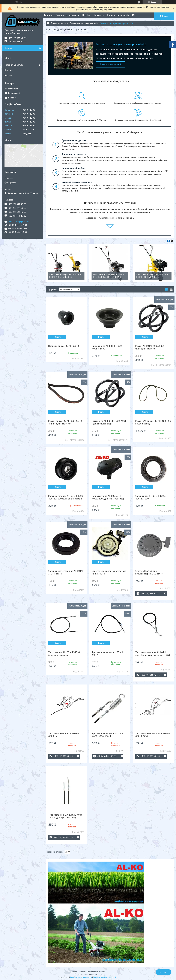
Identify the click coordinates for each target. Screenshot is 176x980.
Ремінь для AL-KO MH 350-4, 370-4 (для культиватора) (66, 422)
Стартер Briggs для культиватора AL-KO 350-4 (109, 572)
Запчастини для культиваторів (84, 23)
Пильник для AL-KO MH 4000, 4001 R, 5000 (107, 347)
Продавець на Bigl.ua (88, 974)
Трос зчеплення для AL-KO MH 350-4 (107, 654)
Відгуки (8, 75)
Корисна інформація (118, 15)
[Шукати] (40, 48)
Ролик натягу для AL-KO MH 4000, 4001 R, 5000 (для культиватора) (66, 497)
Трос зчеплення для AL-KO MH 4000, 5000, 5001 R (107, 735)
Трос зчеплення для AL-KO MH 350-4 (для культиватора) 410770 (153, 654)
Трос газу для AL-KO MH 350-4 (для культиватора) (64, 654)
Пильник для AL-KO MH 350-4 (64, 346)
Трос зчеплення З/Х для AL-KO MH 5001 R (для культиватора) (66, 816)
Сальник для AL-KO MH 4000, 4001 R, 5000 (150, 497)
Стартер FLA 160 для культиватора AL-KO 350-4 (149, 572)
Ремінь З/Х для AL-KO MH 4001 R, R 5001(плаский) (153, 422)
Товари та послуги (66, 15)
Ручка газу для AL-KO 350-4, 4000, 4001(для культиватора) (108, 497)
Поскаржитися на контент (81, 977)
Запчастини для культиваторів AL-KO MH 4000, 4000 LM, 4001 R (109, 276)
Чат (164, 972)
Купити (58, 337)
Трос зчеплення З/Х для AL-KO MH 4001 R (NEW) (153, 735)
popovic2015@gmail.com (19, 222)
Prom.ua (102, 972)
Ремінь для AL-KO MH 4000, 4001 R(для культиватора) (109, 422)
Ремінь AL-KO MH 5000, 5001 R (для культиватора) (151, 347)
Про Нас (87, 15)
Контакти (99, 15)
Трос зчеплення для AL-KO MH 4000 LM (64, 735)
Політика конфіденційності (104, 977)
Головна (49, 15)
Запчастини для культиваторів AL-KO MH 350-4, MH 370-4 (65, 276)
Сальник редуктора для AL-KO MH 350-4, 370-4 (66, 572)
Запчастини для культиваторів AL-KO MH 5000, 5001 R (152, 276)
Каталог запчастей (110, 64)
